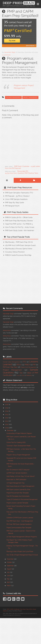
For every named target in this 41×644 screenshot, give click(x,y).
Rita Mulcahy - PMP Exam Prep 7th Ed (19, 242)
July (8, 572)
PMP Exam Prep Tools (10, 367)
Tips (21, 373)
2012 (7, 418)
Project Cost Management (28, 367)
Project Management (30, 97)
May (8, 579)
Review (26, 196)
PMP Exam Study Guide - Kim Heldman (20, 230)
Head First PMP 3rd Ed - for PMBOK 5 (19, 224)
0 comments (6, 55)
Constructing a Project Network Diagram (19, 433)
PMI (34, 365)
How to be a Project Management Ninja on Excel (22, 555)
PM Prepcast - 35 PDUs (14, 196)
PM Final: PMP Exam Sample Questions (19, 524)
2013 (7, 414)
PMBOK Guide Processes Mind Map (18, 255)
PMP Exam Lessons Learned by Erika (18, 490)
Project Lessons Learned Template (17, 503)
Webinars (29, 375)
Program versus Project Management (18, 455)
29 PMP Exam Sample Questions (17, 473)
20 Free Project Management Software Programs (22, 537)
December (10, 430)
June (9, 576)
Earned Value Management (11, 362)
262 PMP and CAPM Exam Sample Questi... (21, 245)
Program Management (13, 97)
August (9, 569)
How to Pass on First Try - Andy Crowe (20, 227)
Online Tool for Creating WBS (16, 442)
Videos (18, 375)
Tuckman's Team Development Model (19, 446)
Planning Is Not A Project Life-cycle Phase (20, 551)
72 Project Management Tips (15, 483)
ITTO (24, 362)
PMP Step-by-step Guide (15, 203)
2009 (7, 428)
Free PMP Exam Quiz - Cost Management (20, 521)
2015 (7, 408)
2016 (7, 404)
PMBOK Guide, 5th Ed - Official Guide (19, 217)
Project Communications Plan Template (19, 528)
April (9, 582)
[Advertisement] (19, 279)
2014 (7, 411)
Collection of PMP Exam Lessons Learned (20, 518)
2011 (7, 421)
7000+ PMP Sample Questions (16, 199)
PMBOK (27, 365)
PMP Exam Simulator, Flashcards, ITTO (19, 193)
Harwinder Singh (8, 314)
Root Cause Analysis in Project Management (20, 486)
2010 (7, 424)
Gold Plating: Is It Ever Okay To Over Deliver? (21, 476)
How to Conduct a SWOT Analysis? (18, 470)
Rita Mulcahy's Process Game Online (19, 249)
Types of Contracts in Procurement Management (22, 499)
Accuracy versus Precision (15, 252)
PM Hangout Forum (12, 206)
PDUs (19, 365)
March (9, 586)
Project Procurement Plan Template (18, 493)
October (10, 562)
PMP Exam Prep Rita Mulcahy (16, 221)
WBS (23, 375)
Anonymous (7, 330)
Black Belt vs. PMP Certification (16, 480)
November (10, 559)
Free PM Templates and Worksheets (18, 496)
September (10, 566)
